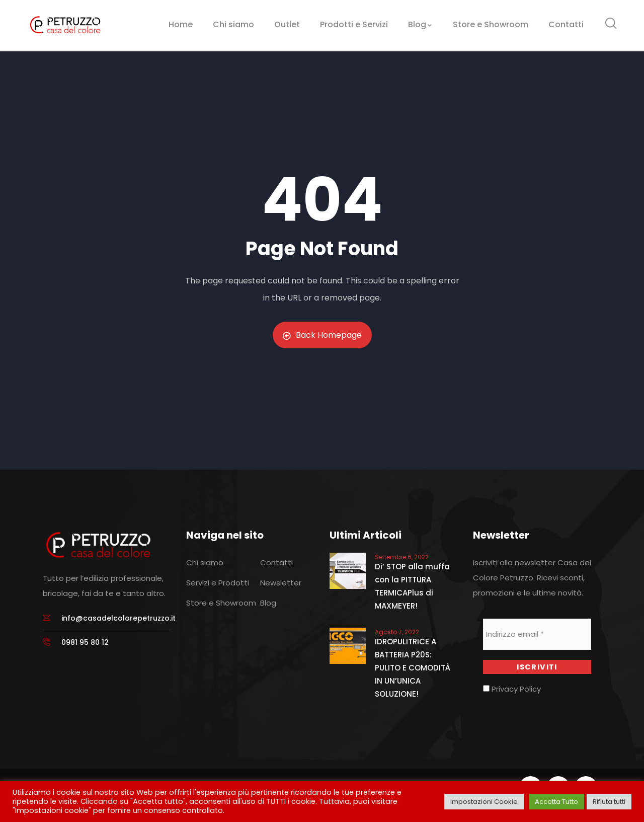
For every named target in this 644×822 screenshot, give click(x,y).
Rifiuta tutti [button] (609, 802)
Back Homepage (322, 335)
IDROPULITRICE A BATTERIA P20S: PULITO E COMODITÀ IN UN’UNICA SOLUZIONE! (413, 668)
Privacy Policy (512, 689)
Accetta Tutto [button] (556, 802)
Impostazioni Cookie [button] (484, 802)
